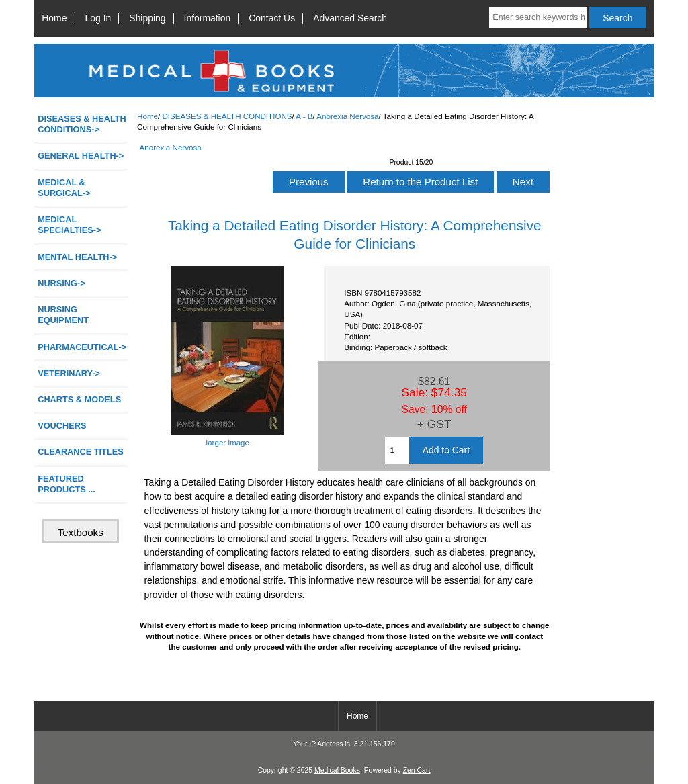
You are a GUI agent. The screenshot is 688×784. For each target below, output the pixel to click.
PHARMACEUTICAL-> (82, 347)
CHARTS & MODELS (79, 399)
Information (208, 18)
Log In (98, 18)
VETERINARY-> (69, 373)
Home (54, 18)
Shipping (147, 18)
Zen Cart (417, 770)
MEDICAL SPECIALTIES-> (69, 225)
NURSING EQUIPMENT (63, 315)
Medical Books (337, 770)
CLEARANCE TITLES (81, 452)
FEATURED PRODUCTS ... (67, 484)
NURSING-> (61, 283)
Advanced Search (350, 18)
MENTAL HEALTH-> (77, 257)
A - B (304, 116)
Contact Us (272, 18)
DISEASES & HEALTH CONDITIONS (227, 116)
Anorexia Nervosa (347, 116)
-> (82, 124)
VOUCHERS (62, 426)
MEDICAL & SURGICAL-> (64, 188)
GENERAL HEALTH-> (81, 156)
